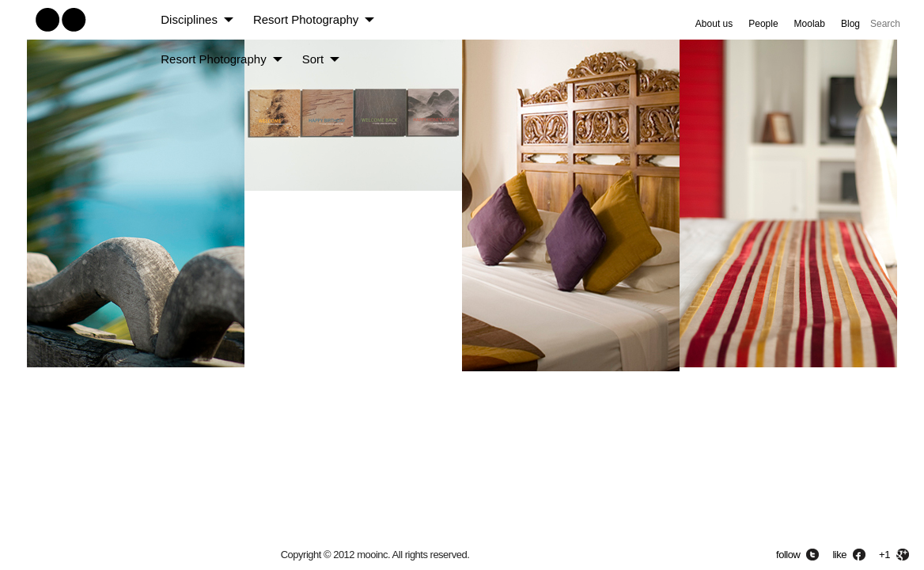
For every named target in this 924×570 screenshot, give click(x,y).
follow (788, 555)
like (839, 555)
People (763, 24)
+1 (884, 555)
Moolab (810, 24)
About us (714, 24)
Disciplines (189, 19)
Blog (850, 24)
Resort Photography (306, 19)
